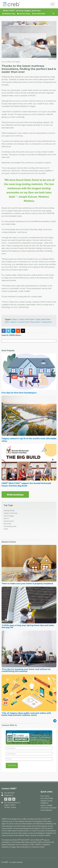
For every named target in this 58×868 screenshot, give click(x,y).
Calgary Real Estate (26, 319)
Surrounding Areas (10, 526)
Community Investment (48, 808)
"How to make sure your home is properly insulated (27, 584)
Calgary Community (11, 513)
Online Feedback (46, 810)
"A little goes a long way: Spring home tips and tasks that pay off (28, 627)
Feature (13, 322)
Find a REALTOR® (39, 14)
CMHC (6, 529)
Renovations (35, 322)
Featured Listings (24, 14)
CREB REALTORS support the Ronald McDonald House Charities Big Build (26, 485)
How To (6, 518)
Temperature (46, 322)
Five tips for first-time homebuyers (19, 393)
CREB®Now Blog (9, 14)
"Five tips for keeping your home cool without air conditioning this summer (26, 670)
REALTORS (7, 524)
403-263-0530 (9, 793)
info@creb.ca (9, 795)
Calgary (15, 319)
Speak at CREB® (46, 805)
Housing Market (9, 511)
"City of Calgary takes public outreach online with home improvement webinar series (26, 714)
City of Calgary (9, 516)
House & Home (23, 322)
